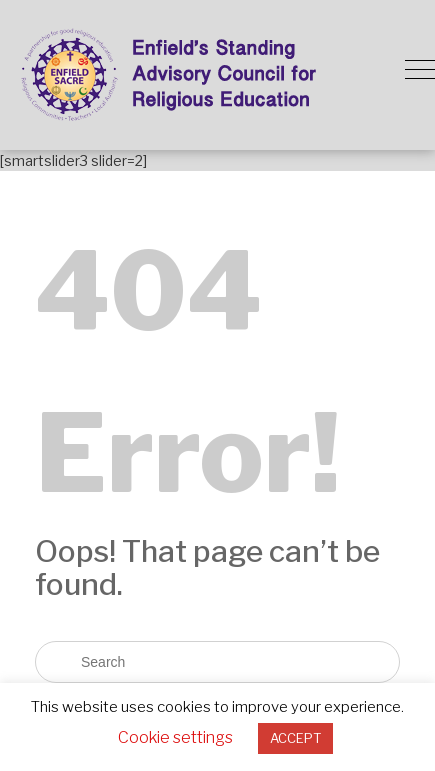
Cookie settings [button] (175, 737)
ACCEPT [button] (295, 738)
